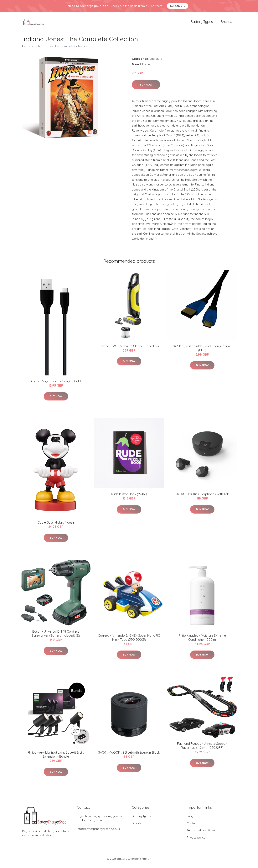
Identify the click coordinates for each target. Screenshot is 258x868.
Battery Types (202, 23)
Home (26, 49)
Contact (192, 826)
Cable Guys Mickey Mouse (56, 525)
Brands (226, 23)
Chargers (156, 61)
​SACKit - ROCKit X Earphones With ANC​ (202, 497)
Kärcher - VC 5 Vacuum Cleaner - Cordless (129, 349)
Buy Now (146, 87)
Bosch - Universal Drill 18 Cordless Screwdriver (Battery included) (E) (56, 636)
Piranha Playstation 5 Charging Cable (56, 384)
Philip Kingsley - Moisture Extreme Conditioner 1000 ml (202, 640)
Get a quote (178, 6)
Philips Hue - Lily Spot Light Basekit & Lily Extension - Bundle (56, 757)
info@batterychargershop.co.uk (98, 831)
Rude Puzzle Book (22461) (129, 497)
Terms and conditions (201, 833)
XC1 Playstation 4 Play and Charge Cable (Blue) (202, 351)
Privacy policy (196, 840)
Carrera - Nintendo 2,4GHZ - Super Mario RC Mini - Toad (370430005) (129, 640)
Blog (190, 819)
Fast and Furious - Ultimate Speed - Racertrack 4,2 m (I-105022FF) (202, 748)
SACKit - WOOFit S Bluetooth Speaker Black (129, 755)
